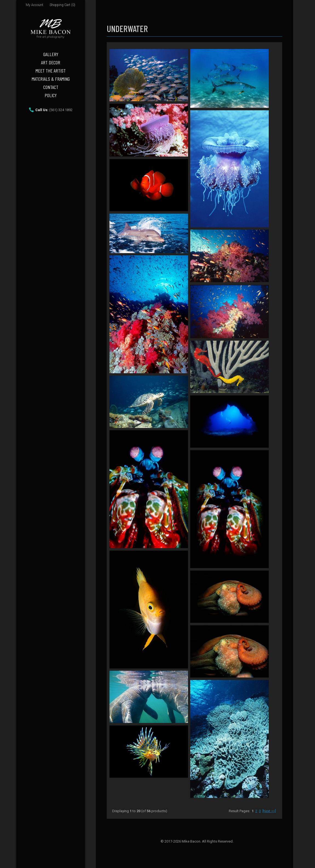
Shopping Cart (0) (62, 5)
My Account (34, 5)
